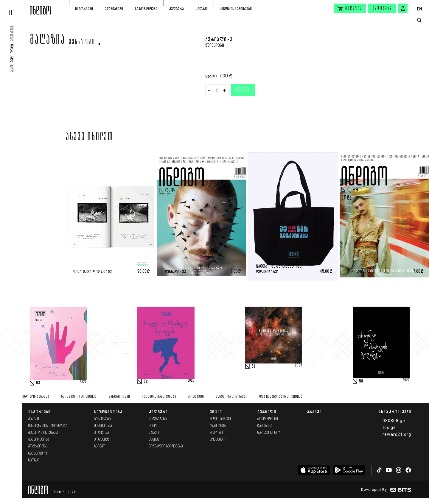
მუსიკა (154, 440)
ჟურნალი (267, 412)
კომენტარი (218, 440)
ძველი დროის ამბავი (44, 433)
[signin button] (403, 8)
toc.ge (389, 427)
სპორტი (34, 460)
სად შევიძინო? (269, 433)
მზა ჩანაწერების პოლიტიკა (281, 397)
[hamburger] (15, 7)
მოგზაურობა (38, 446)
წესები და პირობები (231, 397)
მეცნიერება (103, 426)
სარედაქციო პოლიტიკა (79, 397)
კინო (153, 426)
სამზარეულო (38, 454)
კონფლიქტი (103, 440)
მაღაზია (48, 41)
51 (254, 366)
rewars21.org (397, 434)
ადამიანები (114, 9)
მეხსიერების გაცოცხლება (48, 426)
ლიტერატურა (158, 419)
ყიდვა (243, 90)
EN (419, 9)
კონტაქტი (196, 397)
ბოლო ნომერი (268, 419)
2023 (83, 382)
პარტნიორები (119, 397)
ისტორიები (84, 9)
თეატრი (155, 433)
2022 (406, 380)
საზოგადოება (146, 9)
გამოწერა (383, 8)
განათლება (102, 419)
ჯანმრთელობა (39, 440)
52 (146, 382)
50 (361, 381)
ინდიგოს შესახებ (36, 397)
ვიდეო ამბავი (220, 419)
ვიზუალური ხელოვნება (166, 446)
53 (38, 383)
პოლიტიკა (102, 433)
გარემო (100, 446)
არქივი (314, 412)
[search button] (419, 20)
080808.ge (394, 421)
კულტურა (177, 9)
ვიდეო (216, 412)
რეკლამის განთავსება (159, 397)
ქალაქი (202, 9)
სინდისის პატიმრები (236, 9)
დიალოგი (216, 433)
